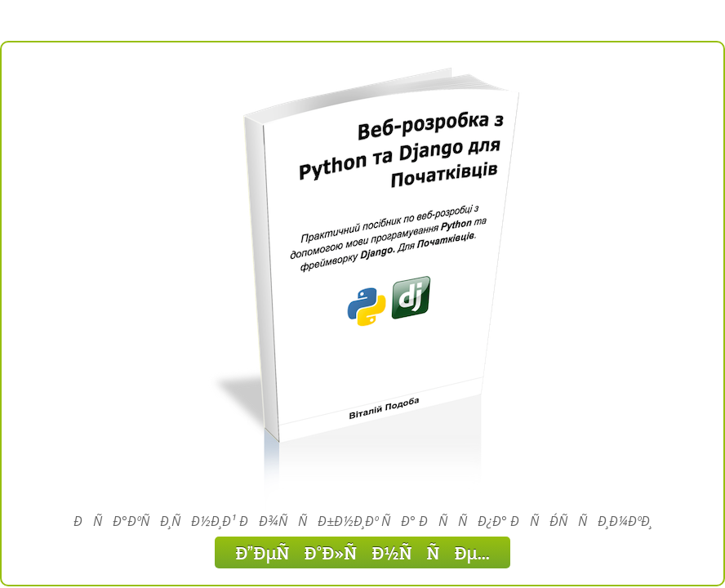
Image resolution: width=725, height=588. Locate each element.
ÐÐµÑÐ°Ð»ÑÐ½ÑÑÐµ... (362, 552)
